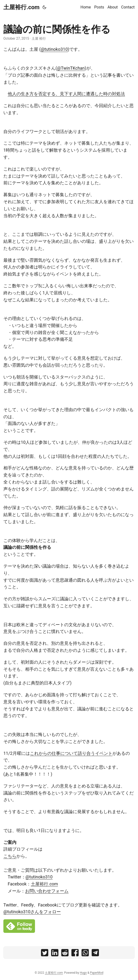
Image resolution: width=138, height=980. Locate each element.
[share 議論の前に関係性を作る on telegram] (95, 954)
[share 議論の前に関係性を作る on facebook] (75, 954)
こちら (10, 856)
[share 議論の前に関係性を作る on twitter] (45, 954)
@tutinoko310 (54, 49)
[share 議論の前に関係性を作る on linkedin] (55, 954)
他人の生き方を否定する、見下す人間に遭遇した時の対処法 (66, 94)
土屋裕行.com (21, 7)
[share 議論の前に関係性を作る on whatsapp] (85, 954)
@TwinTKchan (71, 68)
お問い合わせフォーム (47, 891)
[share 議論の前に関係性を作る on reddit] (65, 954)
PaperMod (97, 973)
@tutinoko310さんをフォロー (32, 912)
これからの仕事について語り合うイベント (71, 753)
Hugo (83, 973)
